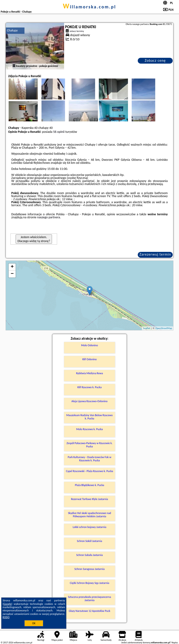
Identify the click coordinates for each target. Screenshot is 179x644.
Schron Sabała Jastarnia (89, 555)
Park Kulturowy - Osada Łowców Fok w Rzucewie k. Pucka (90, 459)
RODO (6, 617)
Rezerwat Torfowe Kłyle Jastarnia (90, 499)
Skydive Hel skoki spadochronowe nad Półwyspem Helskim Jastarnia (89, 515)
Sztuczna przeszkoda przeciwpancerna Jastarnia (90, 599)
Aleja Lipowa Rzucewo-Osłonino (90, 401)
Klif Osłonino (89, 359)
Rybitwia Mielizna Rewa (89, 373)
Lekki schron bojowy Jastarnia (89, 527)
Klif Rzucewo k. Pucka (89, 387)
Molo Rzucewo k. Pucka (89, 429)
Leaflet (147, 328)
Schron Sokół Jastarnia (89, 541)
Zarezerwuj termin (155, 254)
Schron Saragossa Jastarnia (89, 569)
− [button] (12, 274)
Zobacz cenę (155, 60)
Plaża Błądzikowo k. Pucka (89, 485)
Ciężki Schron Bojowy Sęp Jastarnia (90, 583)
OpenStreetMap (164, 328)
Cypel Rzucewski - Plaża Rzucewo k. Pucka (89, 471)
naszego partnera (48, 217)
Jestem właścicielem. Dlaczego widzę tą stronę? (34, 239)
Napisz (175, 642)
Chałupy (12, 30)
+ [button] (12, 267)
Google (8, 604)
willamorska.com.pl (90, 7)
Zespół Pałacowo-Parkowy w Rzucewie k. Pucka (90, 445)
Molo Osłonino (89, 345)
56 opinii (59, 132)
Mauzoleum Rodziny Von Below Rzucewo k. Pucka (90, 417)
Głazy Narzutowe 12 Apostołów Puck (89, 611)
